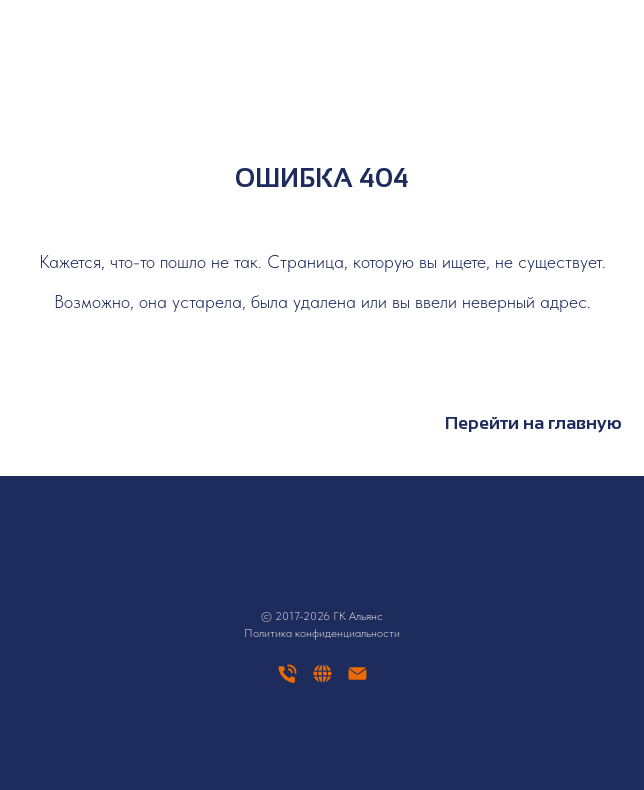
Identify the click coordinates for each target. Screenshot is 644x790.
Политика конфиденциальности (322, 633)
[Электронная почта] (357, 680)
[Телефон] (287, 680)
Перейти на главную (533, 423)
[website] (322, 680)
